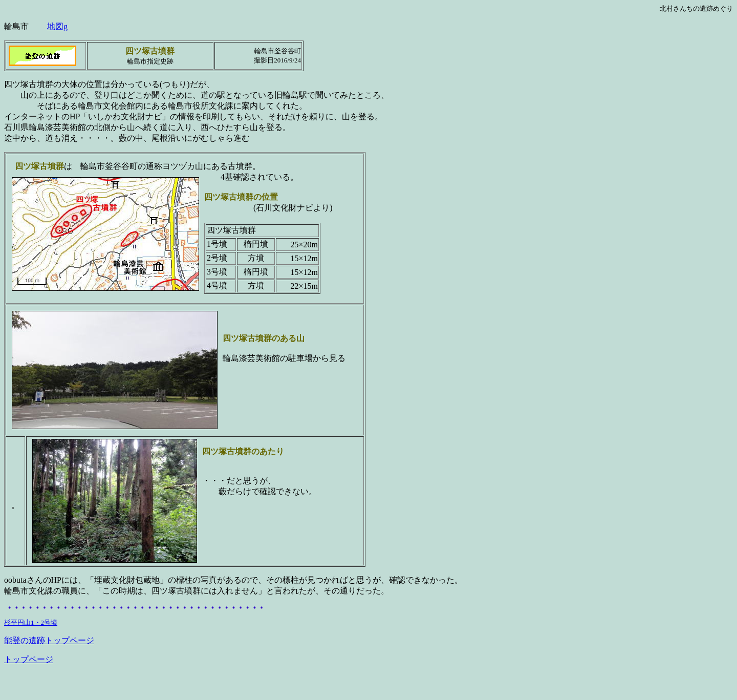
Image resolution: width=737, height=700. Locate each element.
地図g (57, 26)
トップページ (29, 659)
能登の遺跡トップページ (49, 640)
